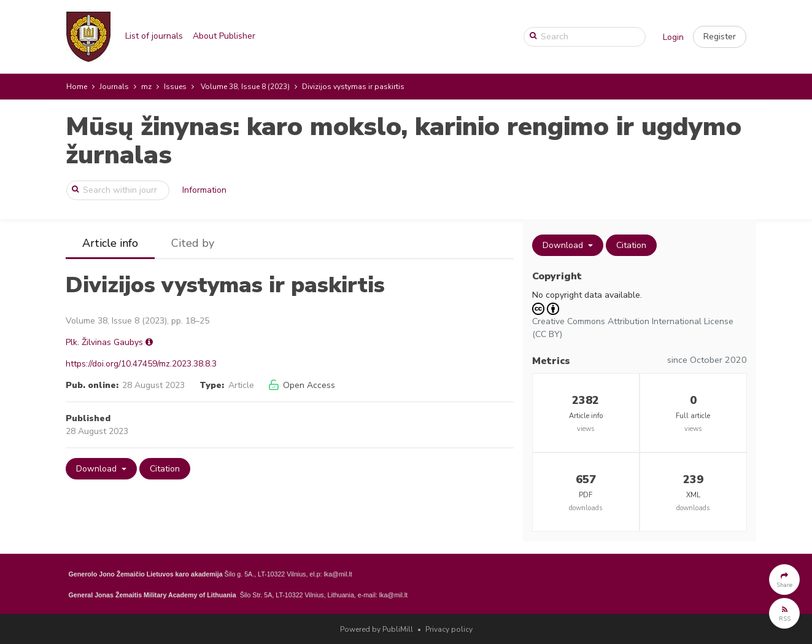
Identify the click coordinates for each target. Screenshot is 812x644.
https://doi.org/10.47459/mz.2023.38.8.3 (141, 364)
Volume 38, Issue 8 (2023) (245, 87)
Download (98, 469)
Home (77, 87)
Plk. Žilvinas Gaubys (104, 342)
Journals (114, 87)
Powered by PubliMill (377, 629)
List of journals (154, 36)
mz (146, 87)
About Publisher (224, 36)
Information (204, 190)
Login (673, 37)
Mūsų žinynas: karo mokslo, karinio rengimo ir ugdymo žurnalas (404, 141)
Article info (110, 243)
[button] (720, 37)
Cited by (193, 243)
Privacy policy (449, 629)
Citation (165, 469)
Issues (175, 87)
